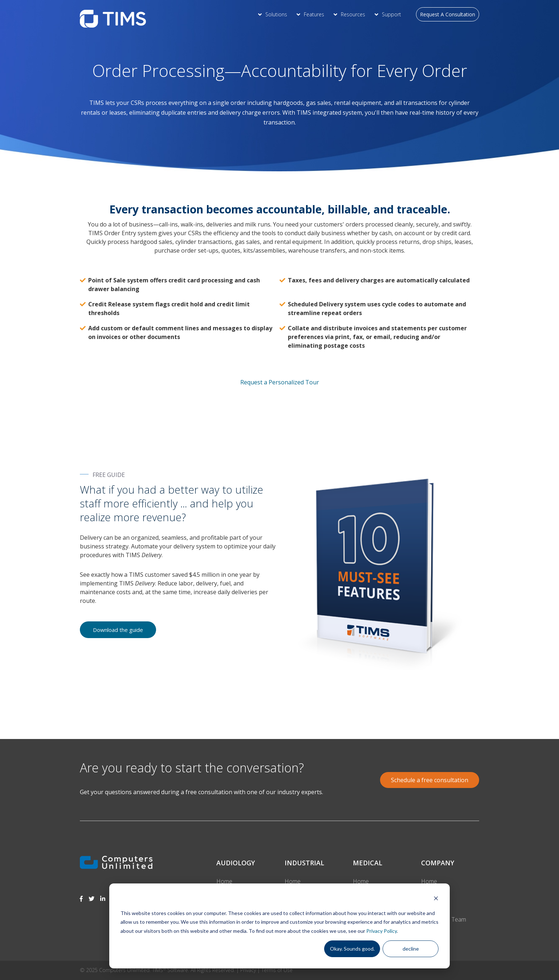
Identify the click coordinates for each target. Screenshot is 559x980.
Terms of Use (277, 970)
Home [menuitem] (224, 881)
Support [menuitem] (391, 14)
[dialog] (279, 926)
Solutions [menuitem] (276, 14)
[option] (279, 708)
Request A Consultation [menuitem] (448, 14)
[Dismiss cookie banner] (436, 899)
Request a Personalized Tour (280, 382)
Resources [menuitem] (353, 14)
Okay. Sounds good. (352, 949)
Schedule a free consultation (430, 780)
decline (411, 949)
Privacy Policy (381, 931)
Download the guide (118, 630)
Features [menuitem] (314, 14)
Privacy (248, 970)
